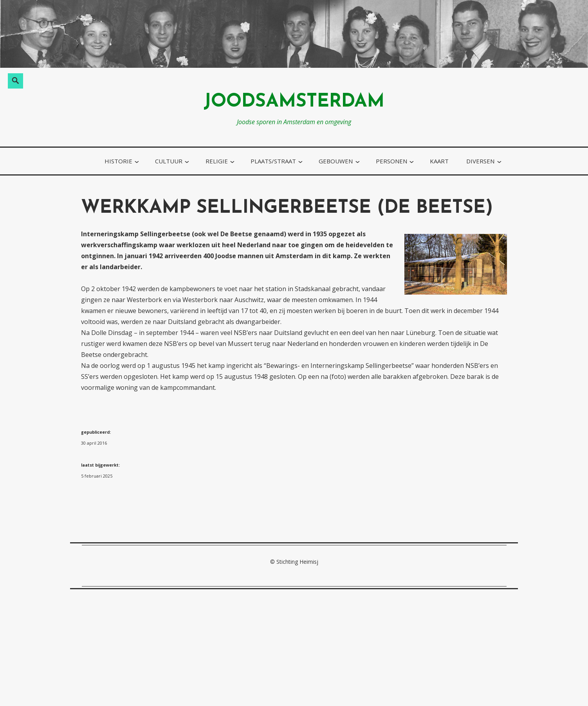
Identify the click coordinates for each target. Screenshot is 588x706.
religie (217, 161)
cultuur (169, 161)
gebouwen (336, 161)
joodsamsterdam (294, 102)
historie (118, 161)
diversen (480, 161)
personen (391, 161)
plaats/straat (273, 161)
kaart (439, 161)
